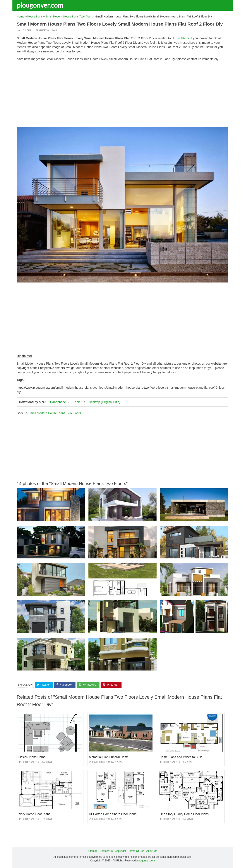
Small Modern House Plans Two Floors (55, 413)
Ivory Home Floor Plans (34, 814)
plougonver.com (40, 5)
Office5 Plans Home (32, 757)
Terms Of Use (136, 851)
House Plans (24, 30)
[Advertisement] (123, 95)
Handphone (58, 402)
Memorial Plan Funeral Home (109, 757)
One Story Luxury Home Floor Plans (184, 814)
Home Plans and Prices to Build (181, 757)
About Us (152, 851)
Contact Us (106, 851)
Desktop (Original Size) (105, 402)
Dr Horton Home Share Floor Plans (113, 814)
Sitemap (93, 851)
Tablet (77, 402)
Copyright (120, 851)
